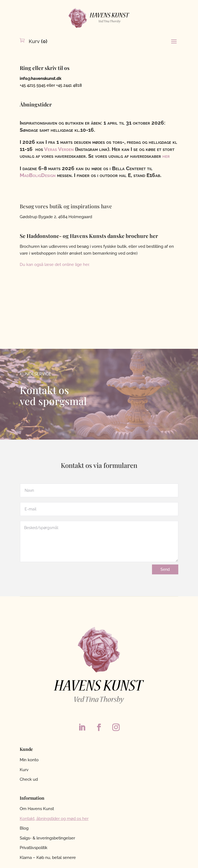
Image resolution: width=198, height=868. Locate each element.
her (166, 156)
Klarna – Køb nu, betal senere (48, 858)
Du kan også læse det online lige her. (55, 265)
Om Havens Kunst (37, 809)
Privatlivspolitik (34, 848)
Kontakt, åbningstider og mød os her (54, 819)
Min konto (29, 760)
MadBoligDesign (38, 175)
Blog (24, 828)
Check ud (29, 779)
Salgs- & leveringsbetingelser (47, 838)
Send (165, 569)
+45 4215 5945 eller (38, 85)
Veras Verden (60, 149)
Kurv (37, 41)
